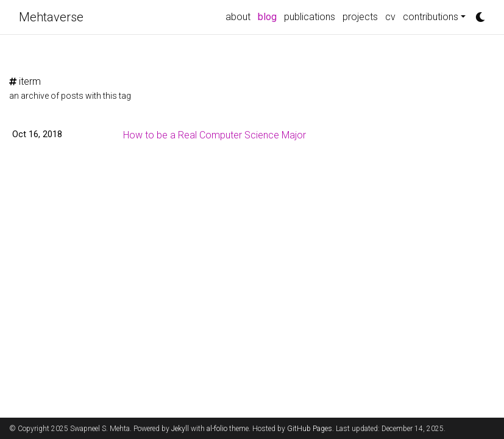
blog (269, 16)
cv (390, 17)
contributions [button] (431, 17)
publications (310, 17)
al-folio (217, 429)
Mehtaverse (51, 17)
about (238, 17)
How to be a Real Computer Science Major (215, 135)
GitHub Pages (310, 429)
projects (360, 17)
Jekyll (180, 429)
